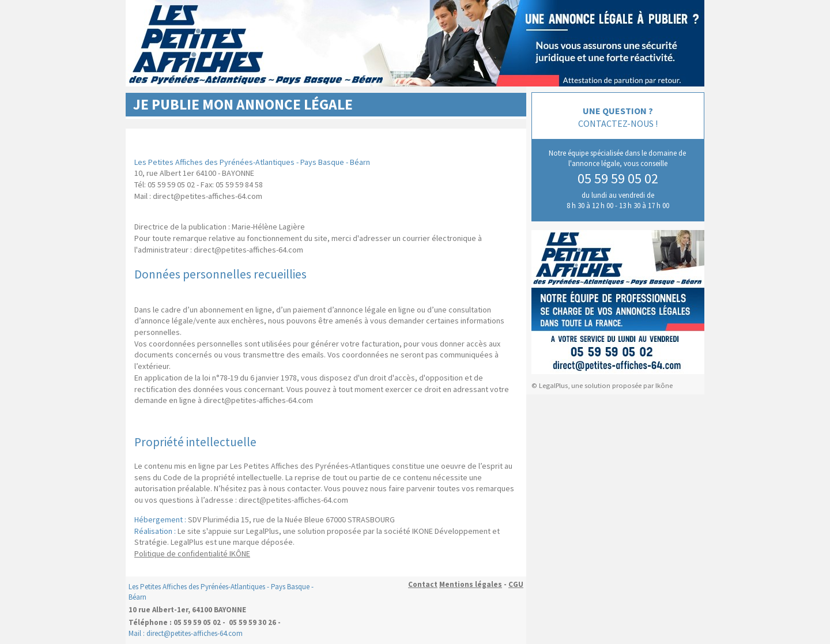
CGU (516, 584)
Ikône (664, 385)
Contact (423, 584)
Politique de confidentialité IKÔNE (192, 553)
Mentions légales (471, 584)
